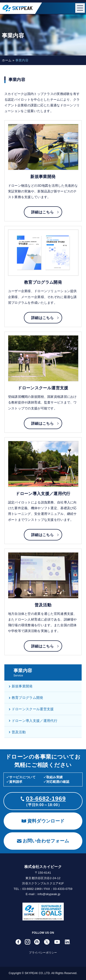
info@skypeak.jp (49, 894)
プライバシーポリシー (43, 953)
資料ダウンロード (43, 821)
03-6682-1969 (46, 799)
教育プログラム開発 (26, 698)
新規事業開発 (21, 686)
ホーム (7, 60)
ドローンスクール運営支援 (31, 709)
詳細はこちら (42, 212)
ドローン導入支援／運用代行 (33, 721)
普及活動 (17, 732)
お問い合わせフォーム (43, 841)
